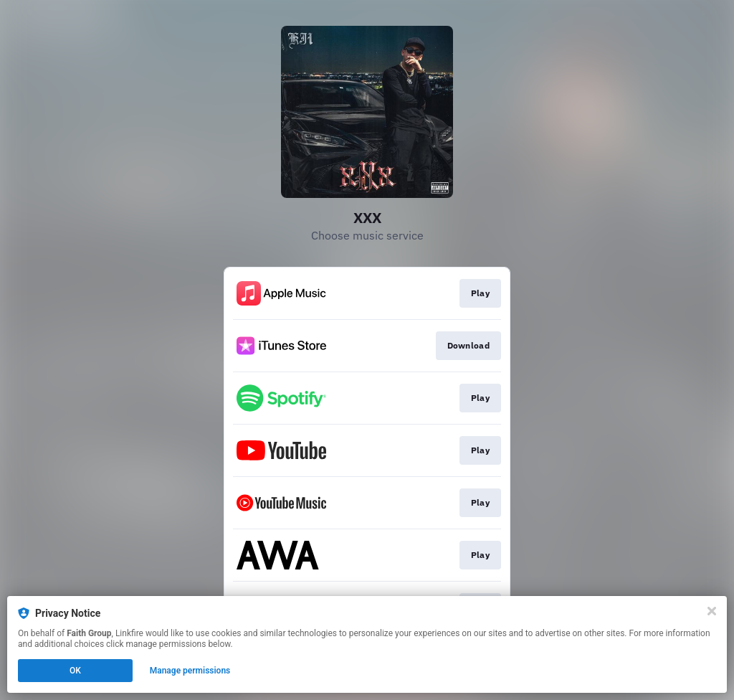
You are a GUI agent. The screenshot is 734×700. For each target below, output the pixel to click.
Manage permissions (190, 671)
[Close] (712, 611)
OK (75, 671)
